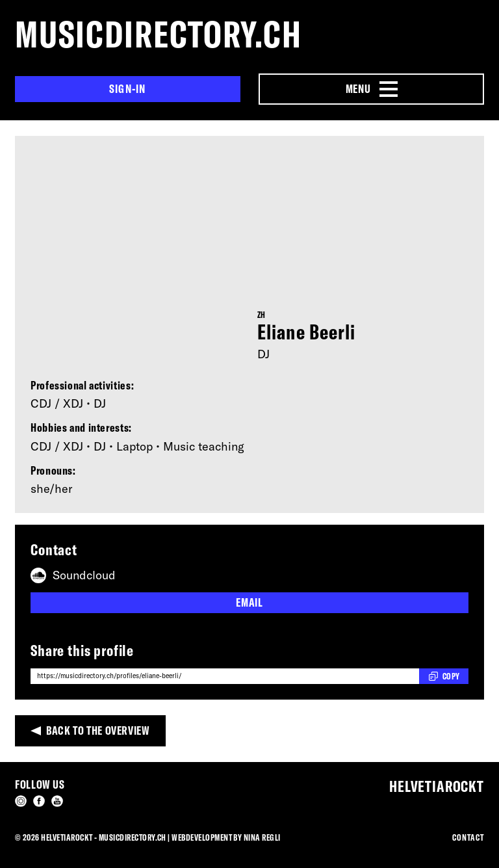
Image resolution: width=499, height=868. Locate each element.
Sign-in (128, 89)
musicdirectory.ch (159, 34)
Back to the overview (98, 730)
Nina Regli (262, 837)
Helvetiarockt (437, 786)
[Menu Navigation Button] (371, 89)
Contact (468, 837)
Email (249, 602)
